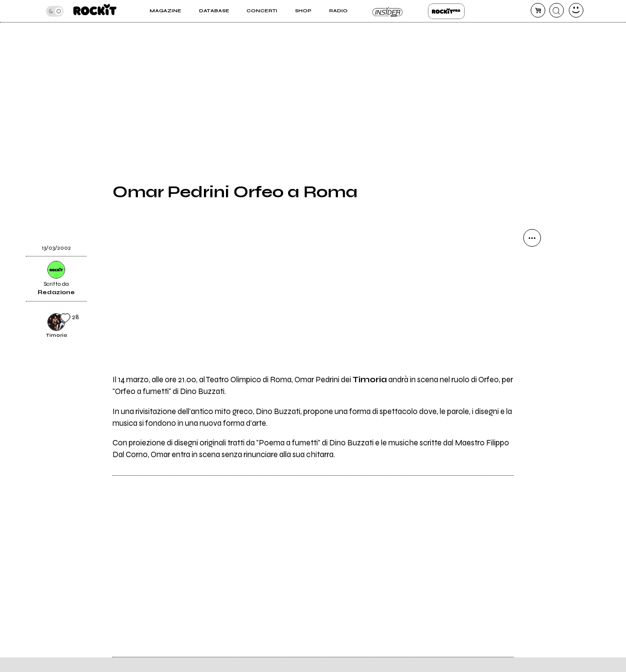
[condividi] (532, 238)
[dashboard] (576, 10)
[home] (95, 11)
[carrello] (538, 10)
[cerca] (557, 10)
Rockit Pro (446, 11)
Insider (388, 11)
